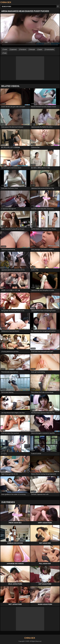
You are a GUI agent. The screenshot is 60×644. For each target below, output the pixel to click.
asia (5, 53)
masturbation (50, 49)
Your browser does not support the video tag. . (30, 30)
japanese (14, 49)
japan (41, 49)
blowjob (33, 49)
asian (6, 49)
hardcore (23, 49)
